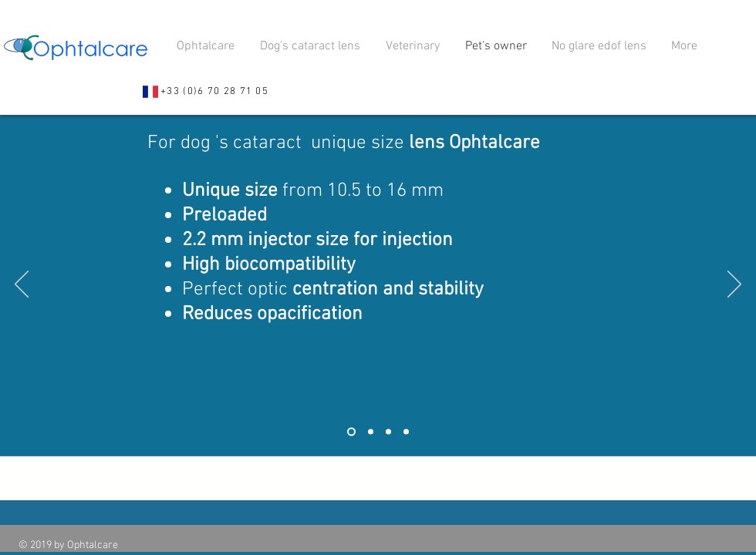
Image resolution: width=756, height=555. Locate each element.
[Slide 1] (351, 432)
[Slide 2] (371, 432)
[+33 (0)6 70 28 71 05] (206, 92)
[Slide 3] (388, 432)
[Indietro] (22, 285)
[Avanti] (734, 285)
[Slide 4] (406, 432)
